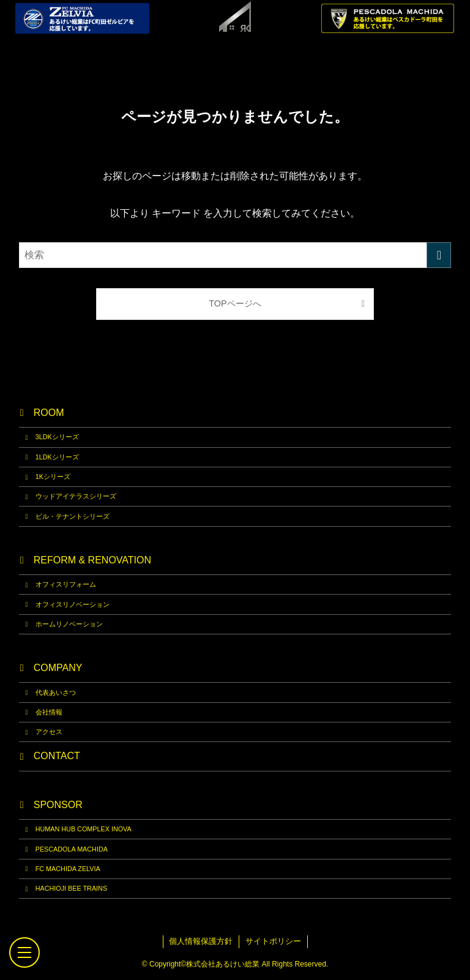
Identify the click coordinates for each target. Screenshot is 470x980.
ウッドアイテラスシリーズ (76, 496)
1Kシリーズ (53, 477)
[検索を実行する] (439, 255)
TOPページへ (235, 303)
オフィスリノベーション (73, 604)
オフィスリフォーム (66, 584)
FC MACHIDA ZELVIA (68, 869)
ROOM (49, 413)
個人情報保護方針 (201, 941)
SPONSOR (58, 805)
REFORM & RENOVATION (92, 560)
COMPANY (58, 668)
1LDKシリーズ (57, 457)
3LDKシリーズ (57, 437)
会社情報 (49, 712)
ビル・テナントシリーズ (73, 516)
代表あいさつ (56, 692)
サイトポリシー (273, 941)
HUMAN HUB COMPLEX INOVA (84, 829)
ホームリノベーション (69, 624)
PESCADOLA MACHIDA (72, 849)
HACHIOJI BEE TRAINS (71, 888)
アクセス (49, 732)
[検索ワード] (235, 255)
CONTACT (57, 756)
